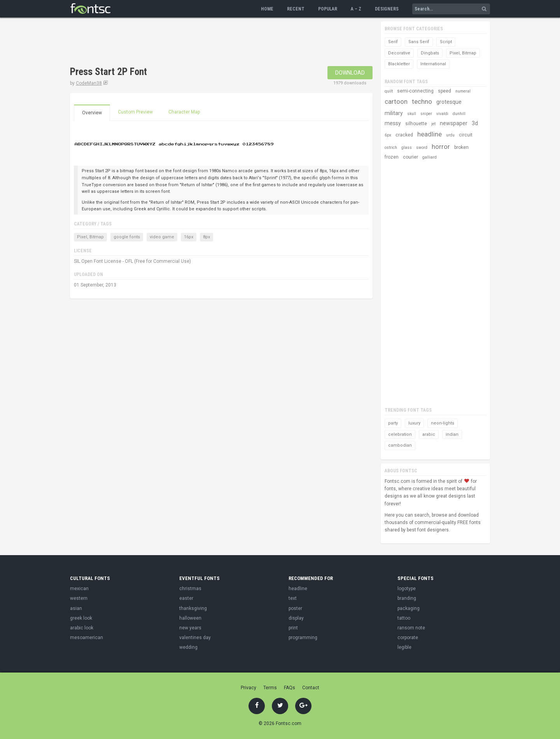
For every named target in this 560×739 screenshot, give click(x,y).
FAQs (290, 688)
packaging (409, 608)
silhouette (416, 124)
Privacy (248, 688)
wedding (188, 647)
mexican (79, 589)
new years (190, 628)
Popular (328, 9)
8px (206, 237)
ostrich (391, 148)
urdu (450, 135)
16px (189, 237)
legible (404, 647)
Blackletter (399, 64)
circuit (466, 135)
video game (162, 237)
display (296, 618)
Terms (270, 688)
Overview (92, 113)
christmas (190, 589)
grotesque (449, 102)
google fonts (127, 237)
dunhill (459, 114)
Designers (387, 9)
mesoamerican (87, 638)
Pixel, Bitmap (90, 237)
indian (452, 434)
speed (444, 91)
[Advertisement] (212, 43)
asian (76, 608)
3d (475, 123)
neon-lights (443, 423)
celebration (400, 434)
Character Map (184, 112)
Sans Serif (419, 42)
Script (446, 42)
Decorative (399, 53)
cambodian (400, 445)
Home (267, 9)
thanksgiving (193, 608)
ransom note (411, 628)
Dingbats (430, 53)
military (394, 113)
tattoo (404, 618)
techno (422, 101)
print (293, 628)
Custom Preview (135, 112)
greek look (81, 618)
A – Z (356, 9)
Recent (296, 9)
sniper (426, 114)
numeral (463, 91)
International (433, 64)
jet (433, 124)
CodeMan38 (89, 83)
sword (422, 148)
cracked (404, 135)
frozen (392, 157)
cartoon (396, 101)
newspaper (454, 123)
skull (412, 114)
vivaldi (442, 114)
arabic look (82, 628)
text (293, 598)
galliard (430, 157)
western (79, 598)
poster (295, 608)
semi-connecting (415, 91)
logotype (407, 589)
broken (461, 147)
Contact (311, 688)
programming (303, 638)
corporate (408, 638)
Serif (393, 42)
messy (393, 123)
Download (350, 73)
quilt (389, 91)
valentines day (195, 638)
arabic (429, 434)
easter (186, 598)
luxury (414, 423)
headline (430, 134)
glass (407, 148)
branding (407, 598)
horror (441, 147)
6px (388, 135)
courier (410, 157)
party (393, 423)
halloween (190, 618)
